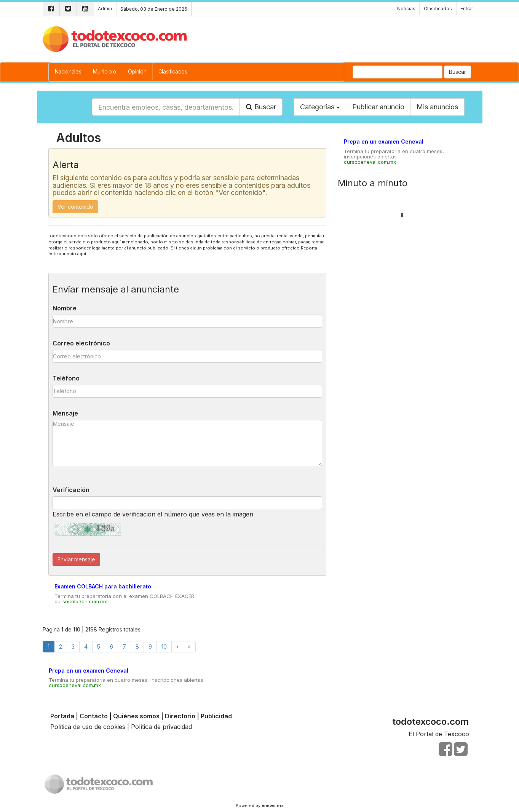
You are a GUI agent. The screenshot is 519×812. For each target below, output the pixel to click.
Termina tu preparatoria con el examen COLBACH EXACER (124, 596)
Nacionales (68, 71)
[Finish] (189, 647)
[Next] (177, 647)
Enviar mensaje (76, 559)
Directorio (180, 716)
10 (164, 647)
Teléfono (66, 378)
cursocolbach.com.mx (81, 601)
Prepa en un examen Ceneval (384, 141)
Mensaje (65, 413)
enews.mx (273, 806)
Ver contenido (75, 207)
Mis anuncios (437, 107)
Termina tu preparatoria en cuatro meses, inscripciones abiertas (394, 154)
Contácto (94, 716)
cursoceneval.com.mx (370, 162)
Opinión (137, 71)
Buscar (458, 72)
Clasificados (173, 71)
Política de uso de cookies (88, 727)
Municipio (104, 71)
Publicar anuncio (378, 107)
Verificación (71, 490)
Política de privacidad (161, 727)
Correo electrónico (81, 343)
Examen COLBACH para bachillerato (103, 586)
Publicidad (216, 716)
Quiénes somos (136, 716)
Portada (62, 716)
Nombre (65, 308)
